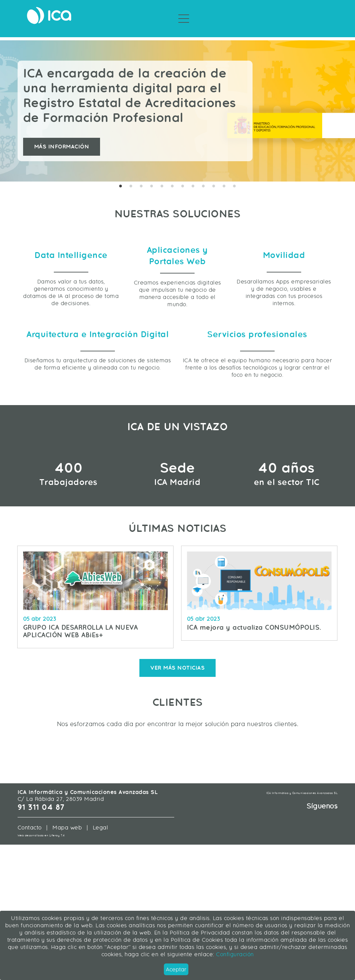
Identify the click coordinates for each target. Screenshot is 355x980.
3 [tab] (141, 179)
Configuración (234, 954)
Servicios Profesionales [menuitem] (157, 31)
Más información (62, 139)
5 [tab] (162, 179)
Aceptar (176, 969)
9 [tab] (204, 179)
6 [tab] (172, 179)
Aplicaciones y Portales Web (177, 283)
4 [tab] (152, 179)
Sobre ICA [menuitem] (212, 31)
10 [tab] (214, 179)
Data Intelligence (71, 283)
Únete (328, 17)
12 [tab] (235, 179)
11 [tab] (224, 179)
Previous (12, 103)
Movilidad (284, 283)
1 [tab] (121, 179)
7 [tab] (183, 179)
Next (343, 103)
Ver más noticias (177, 768)
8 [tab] (193, 179)
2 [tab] (131, 179)
